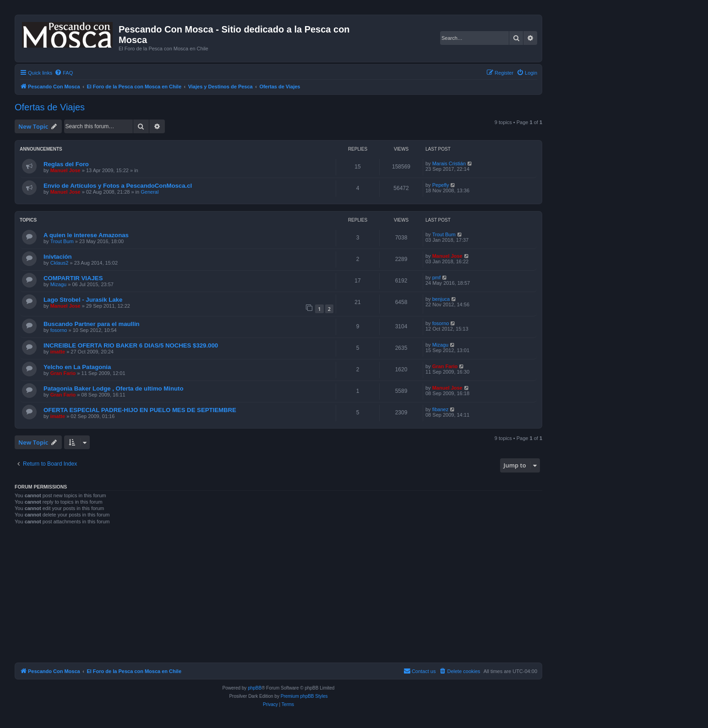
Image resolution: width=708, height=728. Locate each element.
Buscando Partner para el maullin (92, 324)
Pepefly (441, 185)
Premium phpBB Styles (304, 696)
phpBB (255, 688)
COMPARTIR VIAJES (73, 278)
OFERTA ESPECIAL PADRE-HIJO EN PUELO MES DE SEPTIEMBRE (140, 410)
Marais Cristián (449, 163)
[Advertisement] (289, 597)
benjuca (441, 299)
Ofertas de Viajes (50, 107)
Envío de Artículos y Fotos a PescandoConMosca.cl (118, 186)
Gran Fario (63, 373)
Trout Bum (62, 241)
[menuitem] (64, 73)
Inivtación (58, 257)
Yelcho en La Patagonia (77, 367)
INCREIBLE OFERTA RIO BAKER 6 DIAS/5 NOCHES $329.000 (131, 345)
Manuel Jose (65, 170)
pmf (436, 277)
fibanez (440, 409)
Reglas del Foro (66, 164)
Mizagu (58, 284)
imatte (58, 352)
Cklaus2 (60, 263)
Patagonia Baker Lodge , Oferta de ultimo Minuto (114, 388)
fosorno (59, 330)
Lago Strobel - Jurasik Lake (83, 300)
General (150, 192)
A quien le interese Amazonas (86, 235)
